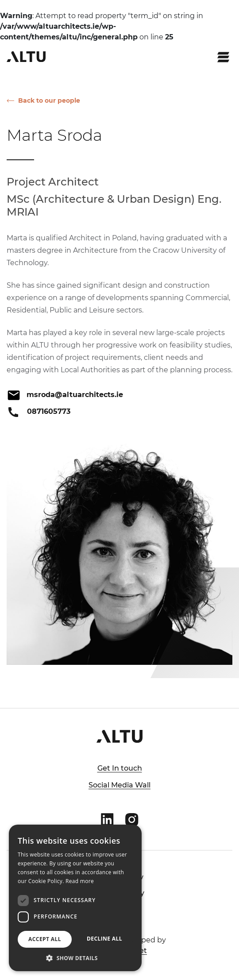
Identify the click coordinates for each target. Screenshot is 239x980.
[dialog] (75, 898)
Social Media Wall (119, 785)
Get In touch (120, 768)
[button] (75, 958)
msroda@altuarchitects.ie (75, 395)
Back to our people (49, 100)
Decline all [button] (104, 939)
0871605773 (49, 411)
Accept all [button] (45, 939)
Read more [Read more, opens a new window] (80, 881)
